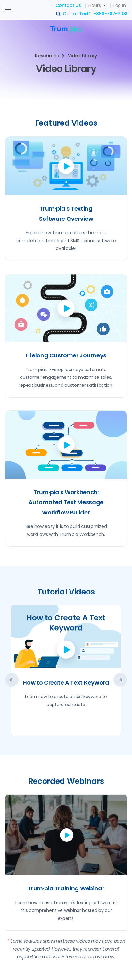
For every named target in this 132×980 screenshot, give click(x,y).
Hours (95, 5)
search (59, 14)
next (120, 680)
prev (12, 680)
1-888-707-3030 (110, 14)
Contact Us (68, 5)
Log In (120, 5)
